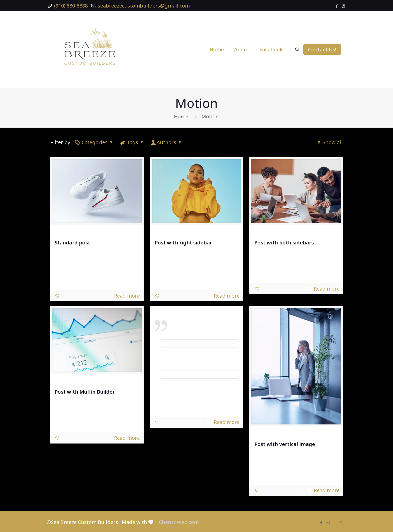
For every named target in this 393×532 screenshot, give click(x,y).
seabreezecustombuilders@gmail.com (144, 6)
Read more (127, 296)
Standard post (72, 243)
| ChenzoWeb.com (177, 522)
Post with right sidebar (183, 243)
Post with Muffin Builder (85, 392)
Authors (166, 142)
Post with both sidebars (284, 243)
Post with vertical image (285, 444)
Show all (329, 142)
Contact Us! (322, 50)
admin (71, 233)
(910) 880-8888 (71, 6)
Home (181, 116)
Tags (132, 142)
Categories (94, 142)
